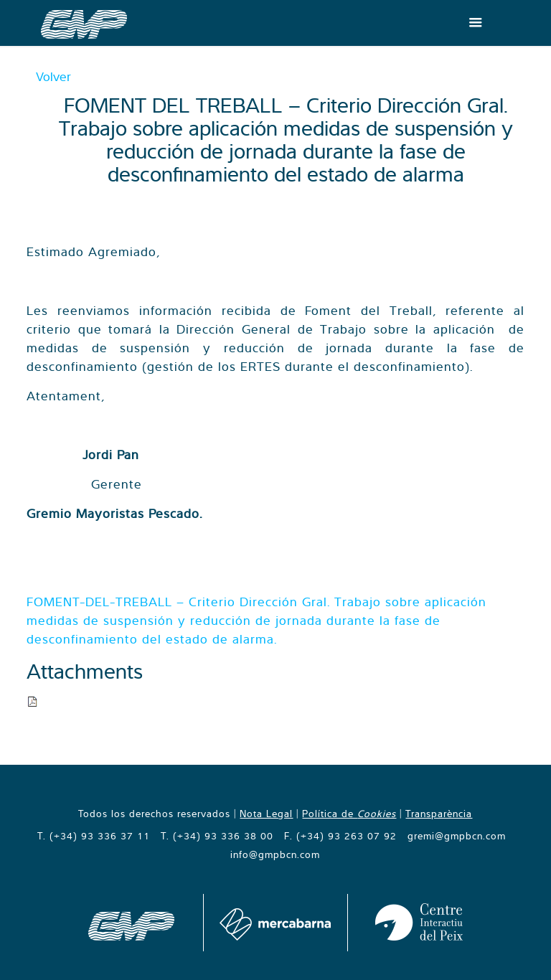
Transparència (439, 814)
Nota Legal (266, 814)
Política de (349, 814)
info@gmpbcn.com (275, 854)
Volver (53, 76)
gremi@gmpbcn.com (457, 836)
